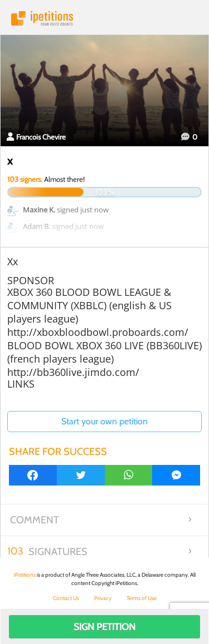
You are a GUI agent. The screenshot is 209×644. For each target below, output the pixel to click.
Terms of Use (142, 598)
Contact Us (66, 598)
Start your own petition (104, 421)
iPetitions (104, 18)
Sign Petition (104, 627)
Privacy (103, 598)
